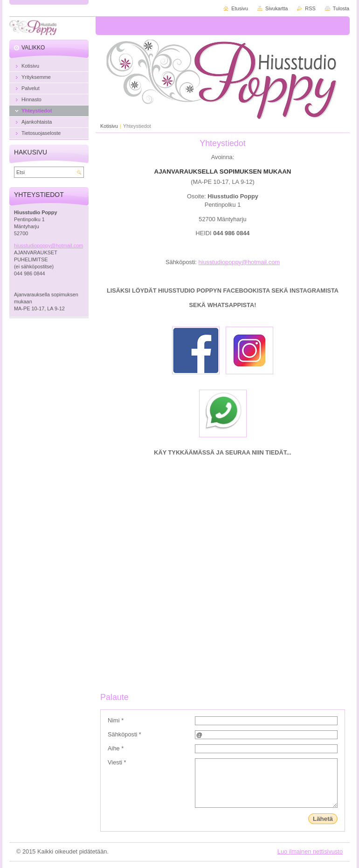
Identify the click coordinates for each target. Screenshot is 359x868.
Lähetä (323, 819)
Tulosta (341, 8)
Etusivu (240, 8)
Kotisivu (109, 126)
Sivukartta (276, 8)
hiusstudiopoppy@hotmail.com (239, 262)
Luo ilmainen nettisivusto (310, 851)
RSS (310, 8)
